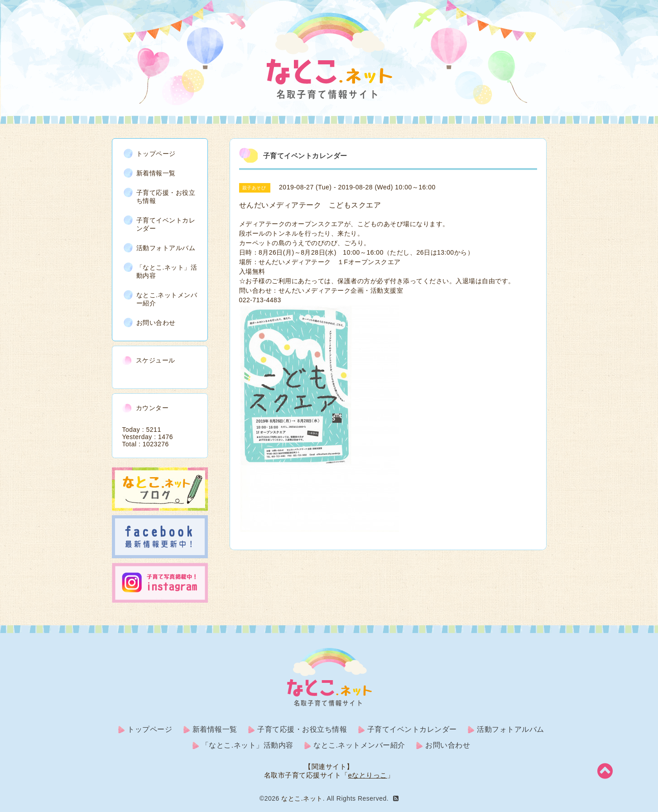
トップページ (156, 154)
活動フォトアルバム (166, 248)
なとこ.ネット (302, 798)
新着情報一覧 (156, 173)
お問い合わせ (156, 323)
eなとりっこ (368, 775)
